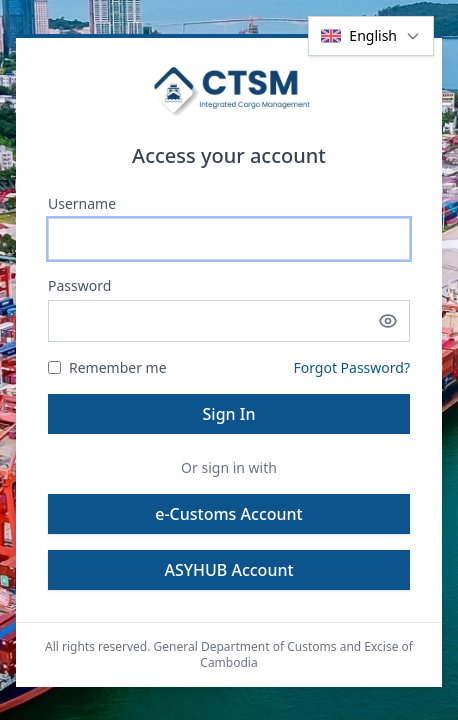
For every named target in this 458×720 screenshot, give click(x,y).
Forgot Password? (351, 367)
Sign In (229, 414)
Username (82, 203)
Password (79, 285)
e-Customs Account (228, 514)
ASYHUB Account (228, 570)
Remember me (107, 367)
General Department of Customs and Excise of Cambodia (283, 654)
